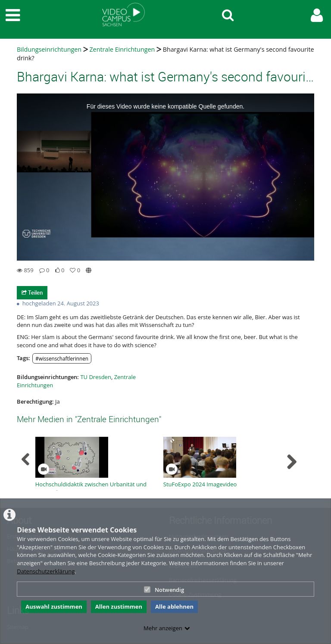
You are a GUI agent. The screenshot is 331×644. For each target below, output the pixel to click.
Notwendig (164, 590)
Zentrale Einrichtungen (122, 49)
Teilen (32, 292)
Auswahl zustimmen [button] (54, 607)
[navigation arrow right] (292, 462)
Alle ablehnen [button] (174, 607)
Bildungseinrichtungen (49, 49)
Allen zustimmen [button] (119, 607)
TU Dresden (95, 377)
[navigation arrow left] (26, 460)
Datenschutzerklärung (46, 571)
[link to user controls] (317, 15)
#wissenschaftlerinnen (62, 358)
